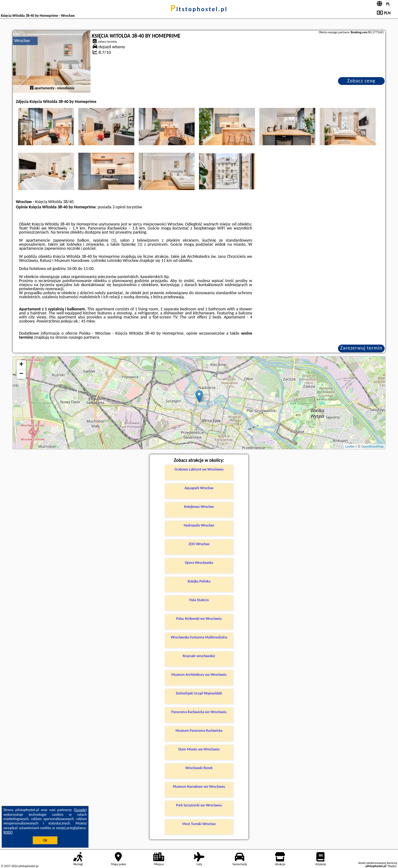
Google (80, 810)
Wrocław (22, 41)
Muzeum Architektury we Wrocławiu (199, 675)
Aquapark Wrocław (199, 488)
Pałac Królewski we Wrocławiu (199, 619)
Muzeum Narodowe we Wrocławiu (199, 787)
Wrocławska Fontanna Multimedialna (199, 637)
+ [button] (21, 365)
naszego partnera (84, 337)
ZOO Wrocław (199, 544)
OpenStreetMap (373, 446)
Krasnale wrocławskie (199, 656)
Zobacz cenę (361, 81)
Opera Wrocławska (199, 563)
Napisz (392, 866)
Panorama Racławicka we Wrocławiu (199, 712)
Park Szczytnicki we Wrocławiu (199, 805)
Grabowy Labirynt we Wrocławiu (199, 469)
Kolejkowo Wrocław (199, 507)
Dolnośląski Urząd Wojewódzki (199, 693)
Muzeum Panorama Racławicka (199, 731)
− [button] (21, 374)
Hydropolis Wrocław (199, 525)
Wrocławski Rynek (199, 768)
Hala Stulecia (199, 600)
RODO (8, 832)
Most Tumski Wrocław (199, 824)
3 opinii (119, 207)
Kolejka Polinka (199, 581)
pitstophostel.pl (199, 9)
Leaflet (350, 446)
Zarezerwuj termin (361, 348)
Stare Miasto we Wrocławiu (199, 749)
